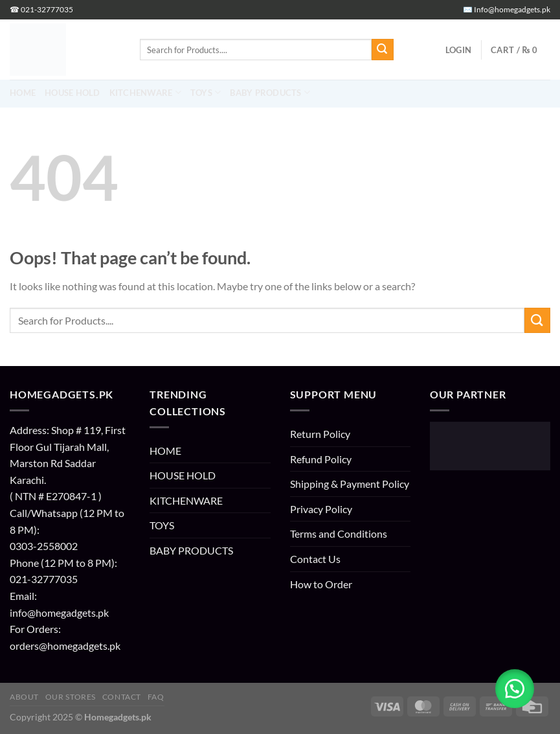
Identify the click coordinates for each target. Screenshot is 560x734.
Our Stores (71, 697)
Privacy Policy (321, 509)
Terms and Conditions (339, 533)
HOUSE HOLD (183, 475)
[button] (458, 50)
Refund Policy (321, 459)
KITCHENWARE (186, 500)
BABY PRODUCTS (191, 550)
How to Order (321, 584)
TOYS (162, 525)
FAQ (156, 697)
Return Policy (320, 434)
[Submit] (383, 50)
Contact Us (315, 559)
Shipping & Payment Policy (350, 484)
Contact (122, 697)
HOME (165, 451)
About (24, 697)
